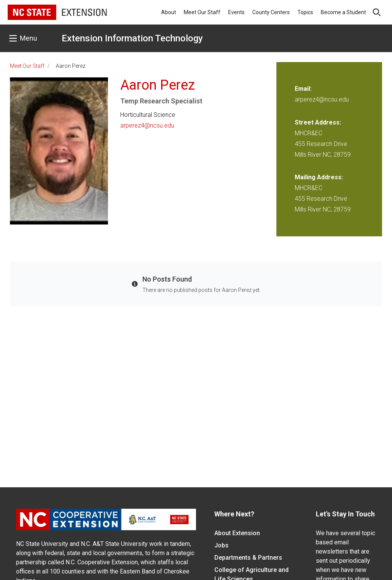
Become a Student (343, 12)
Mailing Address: (319, 177)
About (169, 12)
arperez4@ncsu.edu (147, 125)
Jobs (221, 545)
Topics (305, 12)
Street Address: (318, 122)
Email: (303, 89)
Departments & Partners (248, 558)
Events (236, 12)
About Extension (237, 533)
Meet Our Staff (202, 12)
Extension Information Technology (132, 38)
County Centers (271, 12)
